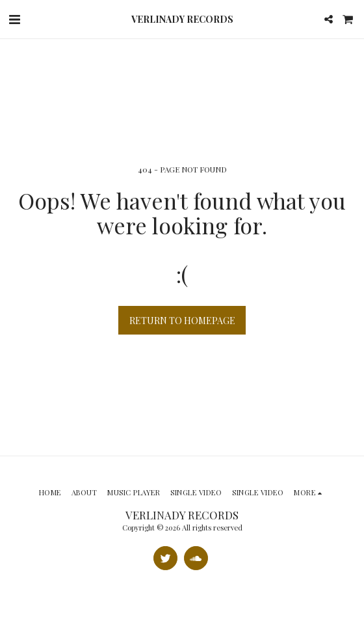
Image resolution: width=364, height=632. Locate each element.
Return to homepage (182, 321)
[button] (14, 19)
